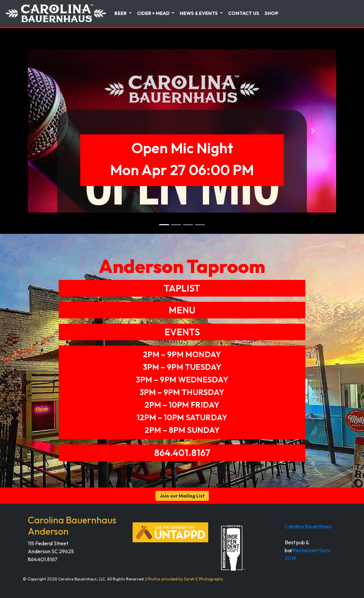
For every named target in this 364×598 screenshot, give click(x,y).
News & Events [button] (199, 13)
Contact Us (244, 13)
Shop (272, 13)
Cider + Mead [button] (154, 13)
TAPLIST (182, 288)
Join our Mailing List (182, 496)
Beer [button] (121, 13)
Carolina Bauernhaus (308, 526)
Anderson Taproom (182, 266)
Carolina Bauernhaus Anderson (72, 526)
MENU (182, 310)
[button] (51, 131)
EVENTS (182, 332)
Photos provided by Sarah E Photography (185, 579)
